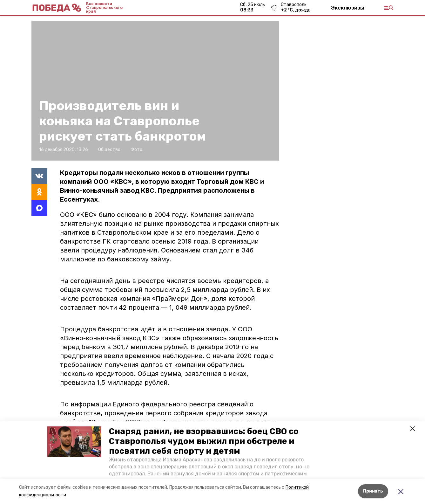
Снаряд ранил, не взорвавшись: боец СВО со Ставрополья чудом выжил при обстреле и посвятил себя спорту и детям (204, 441)
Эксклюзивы (347, 8)
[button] (74, 442)
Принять (373, 491)
